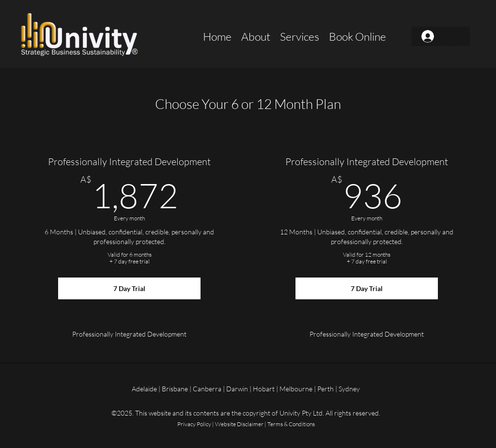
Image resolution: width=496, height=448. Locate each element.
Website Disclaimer (239, 424)
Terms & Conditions (291, 424)
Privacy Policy (194, 424)
